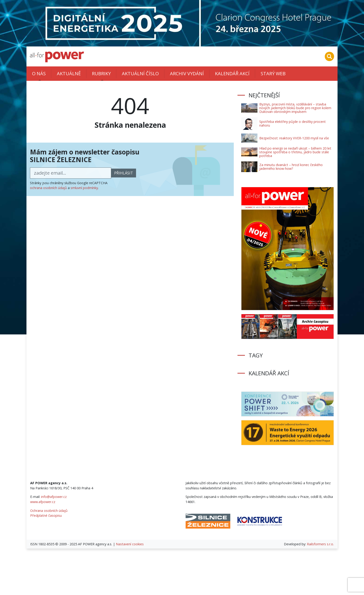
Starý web (273, 74)
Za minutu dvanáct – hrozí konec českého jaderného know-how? (291, 167)
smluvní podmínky (84, 188)
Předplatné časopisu (46, 515)
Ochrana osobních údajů (49, 511)
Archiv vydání (187, 74)
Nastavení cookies (130, 544)
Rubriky (101, 74)
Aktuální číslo (140, 74)
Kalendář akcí (232, 74)
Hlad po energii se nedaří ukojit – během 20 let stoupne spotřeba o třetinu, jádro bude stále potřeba (295, 152)
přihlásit (124, 173)
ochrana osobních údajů (48, 188)
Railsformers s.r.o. (320, 544)
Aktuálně (69, 74)
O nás (39, 74)
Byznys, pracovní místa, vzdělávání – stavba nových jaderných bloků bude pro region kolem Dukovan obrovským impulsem (295, 108)
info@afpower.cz (54, 497)
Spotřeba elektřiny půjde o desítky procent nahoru (292, 123)
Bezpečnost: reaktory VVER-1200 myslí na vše (294, 138)
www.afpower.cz (43, 502)
